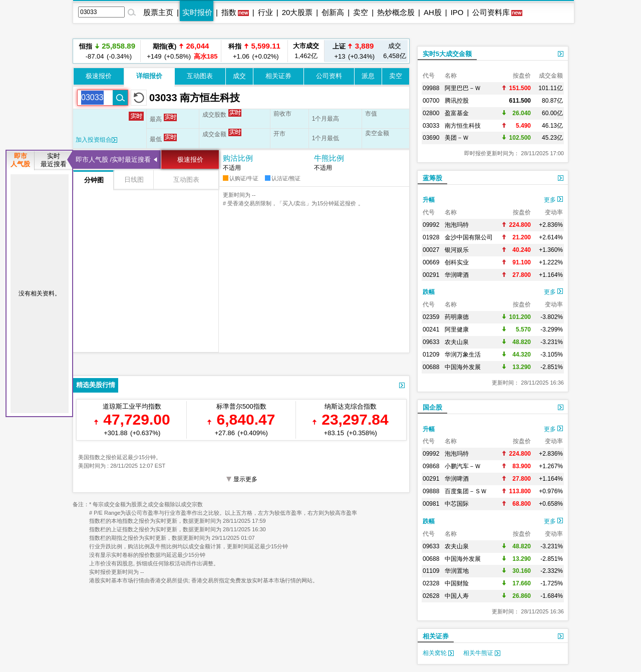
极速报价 (99, 76)
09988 (431, 88)
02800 (431, 113)
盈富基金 (457, 113)
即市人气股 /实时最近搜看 (113, 159)
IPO (457, 12)
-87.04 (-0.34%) (107, 51)
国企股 (432, 407)
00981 (431, 504)
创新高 (333, 12)
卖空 (361, 12)
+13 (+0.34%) (353, 51)
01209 (431, 355)
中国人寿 (457, 596)
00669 (431, 262)
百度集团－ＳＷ (466, 491)
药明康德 (457, 317)
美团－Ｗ (457, 138)
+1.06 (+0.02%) (254, 51)
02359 (431, 317)
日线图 (134, 180)
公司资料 (329, 76)
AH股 (433, 12)
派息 (368, 76)
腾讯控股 (457, 101)
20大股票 (297, 12)
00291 (431, 275)
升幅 (429, 200)
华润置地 (457, 571)
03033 (431, 126)
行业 (265, 12)
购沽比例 (238, 158)
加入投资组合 (96, 140)
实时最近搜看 (54, 160)
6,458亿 (395, 51)
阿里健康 (457, 329)
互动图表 (200, 76)
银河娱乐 (457, 250)
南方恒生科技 (463, 126)
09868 (431, 466)
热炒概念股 (396, 12)
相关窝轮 (438, 653)
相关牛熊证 (482, 653)
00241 (431, 329)
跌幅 (429, 292)
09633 (431, 342)
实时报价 (197, 12)
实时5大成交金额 (447, 54)
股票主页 (158, 12)
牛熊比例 (329, 158)
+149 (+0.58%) (181, 51)
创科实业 (457, 262)
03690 (431, 138)
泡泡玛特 (457, 225)
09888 (431, 491)
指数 (229, 12)
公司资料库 (491, 12)
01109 (431, 571)
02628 (431, 596)
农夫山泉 (457, 342)
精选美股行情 (96, 385)
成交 (239, 76)
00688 (431, 367)
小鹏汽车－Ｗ (463, 466)
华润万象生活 (463, 355)
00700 (431, 101)
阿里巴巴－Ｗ (463, 88)
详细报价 (149, 76)
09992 (431, 225)
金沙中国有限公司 (469, 237)
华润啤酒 (457, 275)
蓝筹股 (432, 178)
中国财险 (457, 583)
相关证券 (278, 76)
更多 (553, 200)
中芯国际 (457, 504)
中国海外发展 (463, 367)
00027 (431, 250)
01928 (431, 237)
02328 (431, 583)
